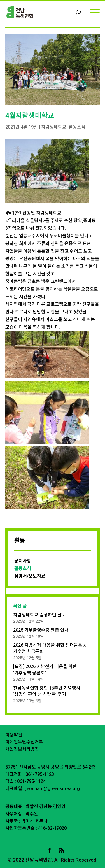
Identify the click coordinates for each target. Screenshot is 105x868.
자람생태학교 (54, 127)
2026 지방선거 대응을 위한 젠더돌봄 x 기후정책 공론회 (49, 648)
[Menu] (95, 12)
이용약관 (14, 735)
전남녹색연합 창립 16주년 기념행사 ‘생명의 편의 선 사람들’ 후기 (47, 691)
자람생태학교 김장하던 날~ (39, 615)
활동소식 (77, 127)
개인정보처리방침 (22, 749)
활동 (20, 541)
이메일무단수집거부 (24, 742)
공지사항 (23, 561)
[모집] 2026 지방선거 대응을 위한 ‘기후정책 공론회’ (45, 670)
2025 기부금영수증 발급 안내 (41, 630)
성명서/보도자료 (30, 576)
